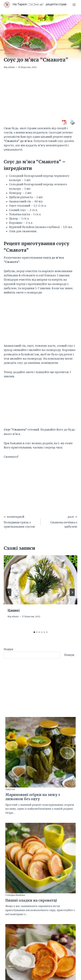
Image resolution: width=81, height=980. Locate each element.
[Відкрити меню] (74, 5)
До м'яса (9, 54)
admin (11, 67)
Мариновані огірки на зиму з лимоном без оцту (33, 797)
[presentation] (40, 580)
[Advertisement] (40, 96)
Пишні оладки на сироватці (31, 900)
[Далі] (72, 592)
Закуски (10, 789)
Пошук (9, 649)
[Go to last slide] (9, 592)
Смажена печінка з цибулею (60, 522)
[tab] (34, 632)
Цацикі (14, 610)
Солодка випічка (15, 895)
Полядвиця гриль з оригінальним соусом (21, 522)
